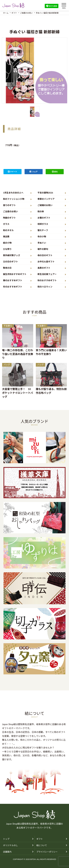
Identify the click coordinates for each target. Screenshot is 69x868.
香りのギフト (9, 205)
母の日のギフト (45, 255)
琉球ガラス (43, 224)
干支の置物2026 (45, 193)
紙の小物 (7, 243)
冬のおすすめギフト (13, 287)
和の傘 (41, 211)
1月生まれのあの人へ (13, 193)
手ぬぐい (42, 243)
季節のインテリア (46, 199)
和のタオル (8, 230)
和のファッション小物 (14, 199)
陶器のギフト (9, 218)
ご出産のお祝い (10, 211)
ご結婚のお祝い (45, 205)
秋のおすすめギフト (47, 280)
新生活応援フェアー (47, 274)
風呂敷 (6, 236)
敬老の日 (7, 268)
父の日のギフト (10, 262)
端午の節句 (43, 249)
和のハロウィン (45, 287)
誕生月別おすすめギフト (15, 274)
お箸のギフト (44, 218)
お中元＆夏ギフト (46, 262)
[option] (35, 70)
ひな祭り (7, 249)
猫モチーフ (43, 230)
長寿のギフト (44, 268)
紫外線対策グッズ (12, 255)
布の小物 (42, 236)
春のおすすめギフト (13, 280)
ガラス (6, 224)
